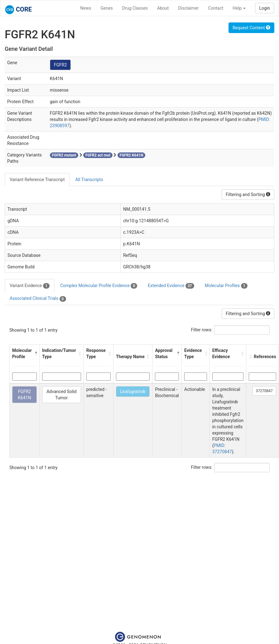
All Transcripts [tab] (89, 180)
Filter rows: (202, 330)
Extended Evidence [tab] (171, 286)
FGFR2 (60, 65)
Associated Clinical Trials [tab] (38, 299)
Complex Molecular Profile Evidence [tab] (99, 286)
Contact (216, 8)
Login (265, 8)
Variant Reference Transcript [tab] (37, 180)
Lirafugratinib (133, 392)
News (86, 8)
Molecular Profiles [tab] (226, 286)
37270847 (264, 391)
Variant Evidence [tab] (30, 286)
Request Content (251, 28)
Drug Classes (135, 8)
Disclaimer (188, 8)
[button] (35, 353)
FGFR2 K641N (24, 395)
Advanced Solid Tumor (61, 395)
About (163, 8)
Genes (107, 8)
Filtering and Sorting (248, 195)
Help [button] (239, 8)
